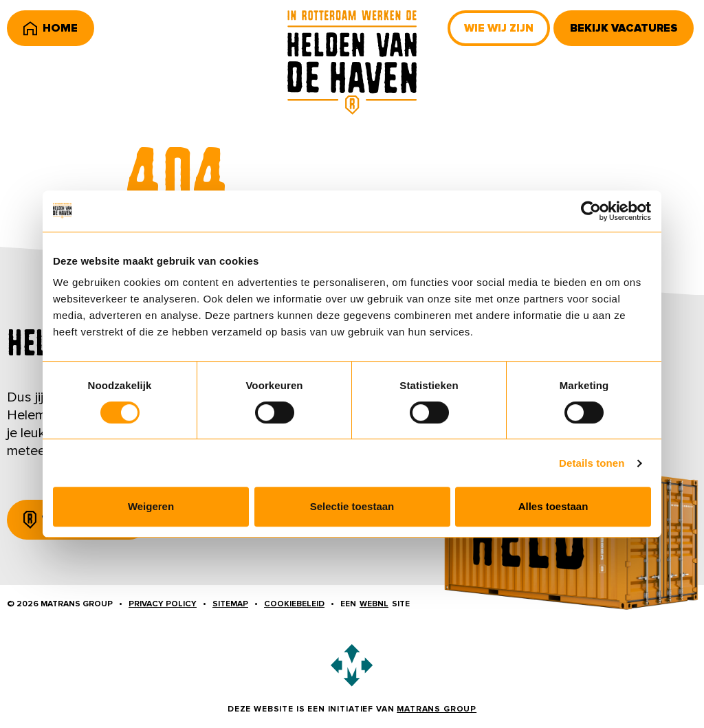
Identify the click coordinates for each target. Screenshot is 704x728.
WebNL (374, 604)
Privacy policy (163, 604)
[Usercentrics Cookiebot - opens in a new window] (591, 211)
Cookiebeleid (294, 604)
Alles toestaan (553, 506)
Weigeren (151, 506)
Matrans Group (437, 709)
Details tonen (592, 463)
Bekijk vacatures (624, 28)
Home (51, 28)
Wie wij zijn (499, 28)
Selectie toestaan (352, 506)
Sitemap (230, 604)
